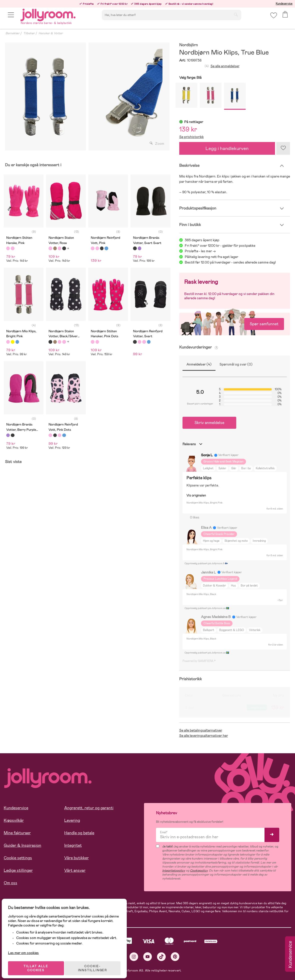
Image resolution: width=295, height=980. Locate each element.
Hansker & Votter (51, 33)
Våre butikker (76, 858)
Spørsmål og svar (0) (236, 364)
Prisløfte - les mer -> (200, 251)
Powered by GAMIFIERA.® (199, 661)
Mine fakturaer (17, 833)
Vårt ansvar (75, 870)
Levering (72, 820)
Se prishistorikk (191, 137)
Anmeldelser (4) (199, 364)
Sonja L (207, 455)
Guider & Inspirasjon (22, 845)
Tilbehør (29, 33)
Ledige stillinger (18, 870)
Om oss (10, 883)
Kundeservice (284, 3)
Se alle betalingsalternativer (201, 730)
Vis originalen (196, 495)
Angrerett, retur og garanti (89, 808)
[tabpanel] (45, 96)
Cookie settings (18, 858)
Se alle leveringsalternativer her (204, 735)
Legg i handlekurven (227, 148)
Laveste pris (257, 707)
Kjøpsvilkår (14, 820)
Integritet (73, 845)
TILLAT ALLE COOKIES (39, 963)
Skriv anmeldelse (209, 423)
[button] (12, 18)
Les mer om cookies (27, 947)
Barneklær (12, 33)
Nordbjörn (189, 45)
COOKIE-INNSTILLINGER (96, 963)
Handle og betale (79, 833)
